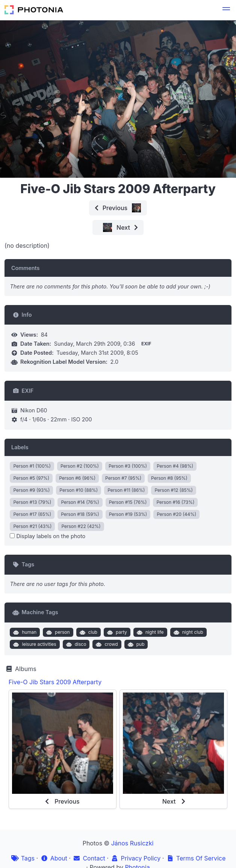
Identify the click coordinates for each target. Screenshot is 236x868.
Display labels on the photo (48, 536)
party (116, 632)
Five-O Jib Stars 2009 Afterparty (55, 682)
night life (149, 632)
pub (135, 644)
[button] (226, 10)
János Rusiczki (132, 843)
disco (75, 644)
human (24, 632)
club (88, 632)
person (57, 632)
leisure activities (34, 644)
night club (188, 632)
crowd (106, 644)
